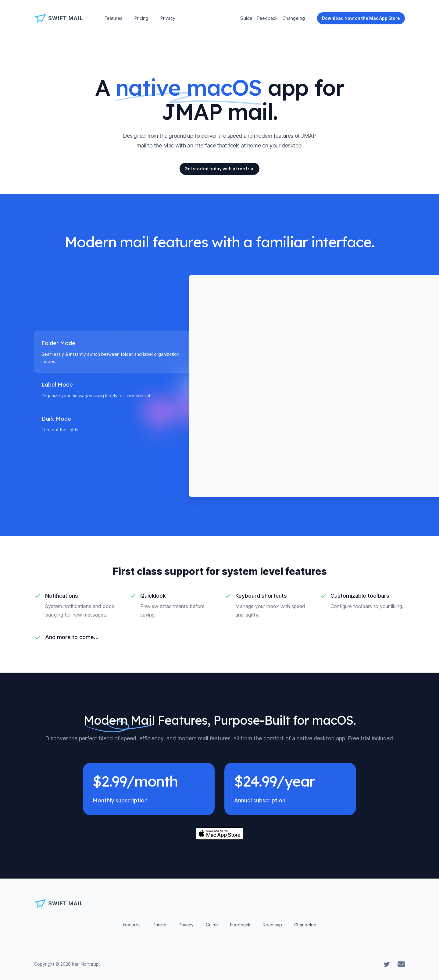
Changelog (294, 18)
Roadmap (272, 925)
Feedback (268, 18)
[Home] (61, 18)
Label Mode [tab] (57, 385)
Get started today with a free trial (220, 169)
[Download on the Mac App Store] (220, 833)
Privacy (168, 18)
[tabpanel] (297, 386)
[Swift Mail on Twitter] (387, 964)
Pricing (141, 18)
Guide (246, 18)
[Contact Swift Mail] (401, 964)
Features (113, 18)
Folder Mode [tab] (58, 343)
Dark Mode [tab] (56, 419)
